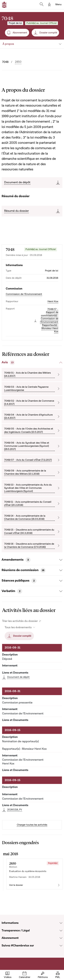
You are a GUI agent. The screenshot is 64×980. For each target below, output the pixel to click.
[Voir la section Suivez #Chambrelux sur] (61, 946)
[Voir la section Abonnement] (61, 938)
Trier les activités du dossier (20, 621)
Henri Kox (53, 301)
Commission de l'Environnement (24, 294)
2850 (18, 62)
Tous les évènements (18, 627)
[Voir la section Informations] (61, 923)
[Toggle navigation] (58, 5)
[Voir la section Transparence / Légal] (61, 931)
